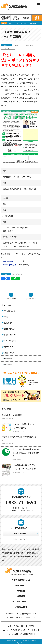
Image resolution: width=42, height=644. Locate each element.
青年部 (24, 626)
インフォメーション (22, 23)
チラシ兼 (7, 265)
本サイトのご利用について (14, 630)
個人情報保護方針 (24, 556)
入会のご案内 (21, 607)
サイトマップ (34, 630)
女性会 (32, 626)
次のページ (31, 298)
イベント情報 (10, 340)
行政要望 (8, 358)
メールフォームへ (21, 533)
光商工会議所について (21, 580)
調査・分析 (9, 352)
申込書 (14, 265)
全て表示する (10, 311)
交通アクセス (13, 626)
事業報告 (8, 364)
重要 (6, 317)
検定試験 (21, 596)
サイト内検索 (12, 634)
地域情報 (21, 591)
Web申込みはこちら (12, 261)
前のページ (11, 298)
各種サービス (21, 585)
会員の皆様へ (30, 45)
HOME (11, 23)
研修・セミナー (8, 48)
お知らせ (18, 45)
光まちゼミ (9, 346)
